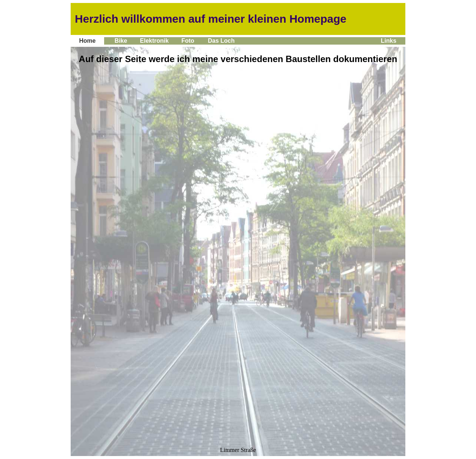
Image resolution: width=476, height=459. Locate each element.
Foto (188, 41)
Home (87, 41)
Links (389, 41)
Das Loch (221, 41)
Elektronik (154, 41)
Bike (121, 41)
